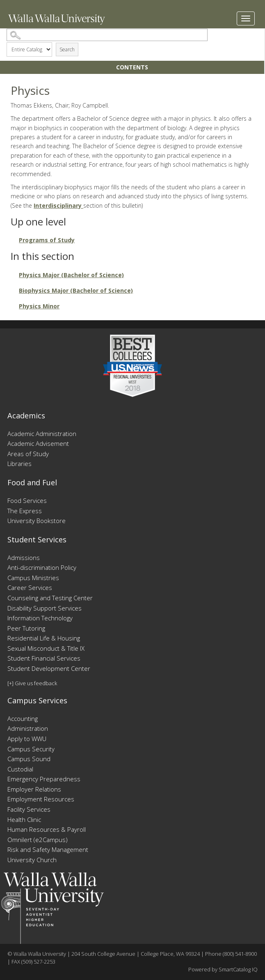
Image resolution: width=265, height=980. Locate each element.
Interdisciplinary (58, 205)
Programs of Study (47, 240)
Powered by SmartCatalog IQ (223, 969)
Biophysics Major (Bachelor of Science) (76, 290)
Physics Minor (39, 306)
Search (67, 49)
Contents (132, 67)
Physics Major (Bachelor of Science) (71, 275)
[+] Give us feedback (32, 683)
